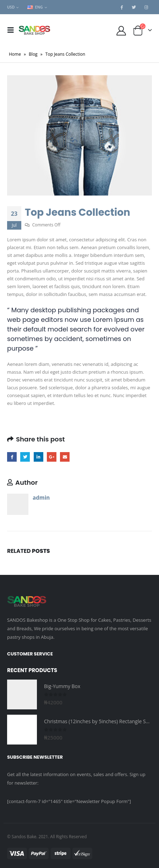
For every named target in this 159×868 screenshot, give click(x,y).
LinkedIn (39, 457)
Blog (33, 54)
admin (41, 498)
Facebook (12, 457)
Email (65, 457)
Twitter (25, 457)
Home (15, 54)
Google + (52, 457)
